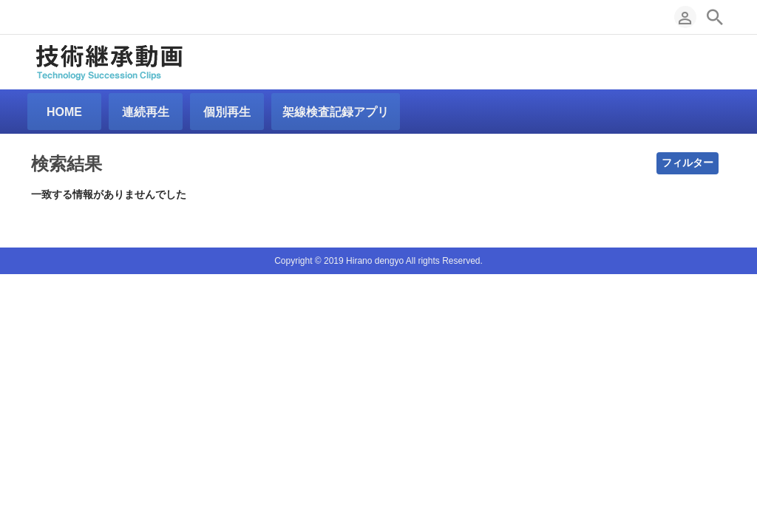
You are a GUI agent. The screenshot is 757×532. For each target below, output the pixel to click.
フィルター (688, 163)
